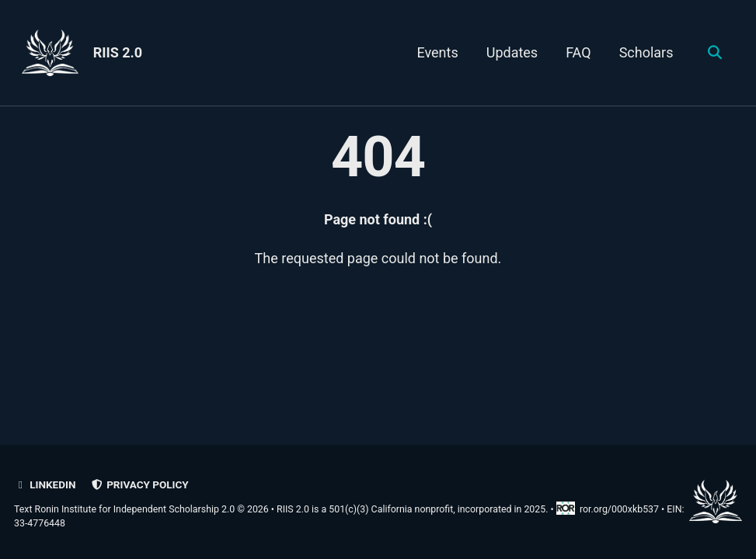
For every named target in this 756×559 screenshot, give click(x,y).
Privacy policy (140, 484)
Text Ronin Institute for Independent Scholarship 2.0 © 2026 (141, 509)
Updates (512, 52)
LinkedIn (45, 484)
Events (437, 52)
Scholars (646, 52)
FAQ (578, 52)
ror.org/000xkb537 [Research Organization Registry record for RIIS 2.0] (609, 509)
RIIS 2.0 (118, 52)
